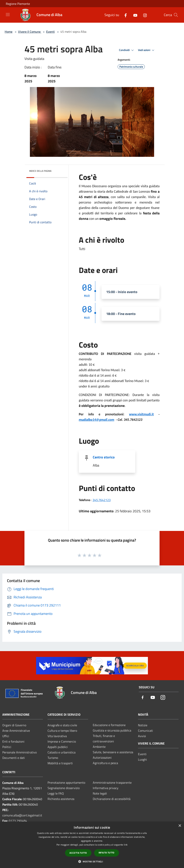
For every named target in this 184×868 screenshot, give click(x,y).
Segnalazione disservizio (64, 788)
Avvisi (142, 736)
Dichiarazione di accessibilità (112, 799)
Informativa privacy (106, 788)
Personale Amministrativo (20, 752)
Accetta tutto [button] (78, 853)
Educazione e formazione (109, 725)
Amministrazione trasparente (112, 783)
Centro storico (104, 457)
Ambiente (99, 747)
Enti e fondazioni (13, 741)
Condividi (127, 50)
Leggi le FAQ (56, 793)
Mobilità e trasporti (60, 763)
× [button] (180, 826)
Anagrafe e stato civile (62, 725)
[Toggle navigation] (8, 15)
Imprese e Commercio (62, 741)
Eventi (50, 32)
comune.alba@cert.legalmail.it (22, 815)
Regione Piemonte (18, 4)
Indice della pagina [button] (40, 171)
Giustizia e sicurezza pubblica (112, 730)
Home (9, 32)
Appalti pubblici (58, 747)
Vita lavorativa (57, 736)
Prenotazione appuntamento (66, 783)
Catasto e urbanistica (62, 752)
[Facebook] (124, 15)
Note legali (100, 793)
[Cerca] (176, 15)
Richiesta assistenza (61, 799)
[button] (92, 861)
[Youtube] (134, 15)
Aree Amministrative (16, 731)
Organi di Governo (14, 725)
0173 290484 (18, 821)
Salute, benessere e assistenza (113, 752)
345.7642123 (102, 500)
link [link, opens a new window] (126, 845)
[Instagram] (143, 15)
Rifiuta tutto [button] (107, 853)
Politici (7, 747)
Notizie (143, 725)
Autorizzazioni (102, 758)
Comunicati (145, 731)
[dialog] (92, 845)
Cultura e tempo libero (62, 731)
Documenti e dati (14, 758)
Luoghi (142, 759)
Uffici (6, 736)
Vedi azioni (147, 50)
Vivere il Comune (30, 32)
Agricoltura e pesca (105, 763)
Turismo (53, 758)
